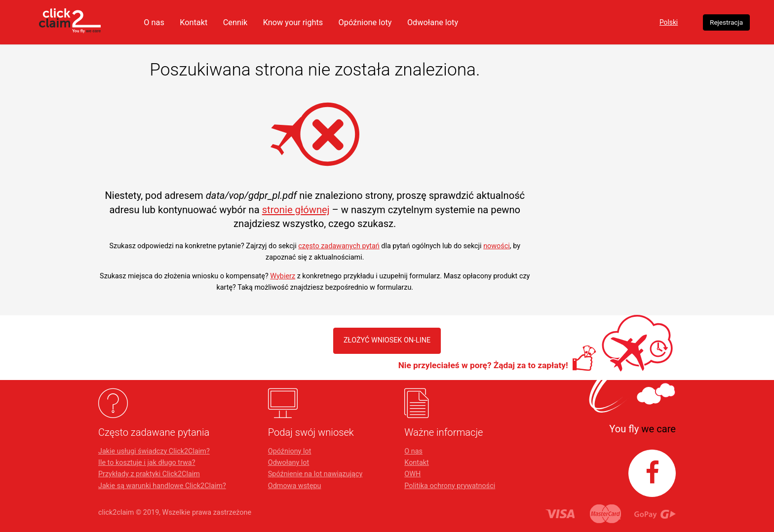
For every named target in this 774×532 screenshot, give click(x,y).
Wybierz (283, 276)
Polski (607, 22)
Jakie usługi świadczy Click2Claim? (154, 451)
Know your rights (365, 22)
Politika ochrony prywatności (450, 486)
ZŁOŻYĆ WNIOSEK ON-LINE (387, 340)
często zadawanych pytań (339, 246)
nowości (497, 246)
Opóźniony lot (290, 451)
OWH (412, 474)
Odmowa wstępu (295, 486)
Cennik (304, 22)
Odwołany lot (289, 463)
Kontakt (261, 22)
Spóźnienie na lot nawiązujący (315, 474)
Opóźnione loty (440, 22)
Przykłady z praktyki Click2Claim (149, 474)
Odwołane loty (511, 22)
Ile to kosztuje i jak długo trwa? (147, 463)
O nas (220, 22)
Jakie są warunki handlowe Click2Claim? (162, 486)
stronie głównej (296, 210)
